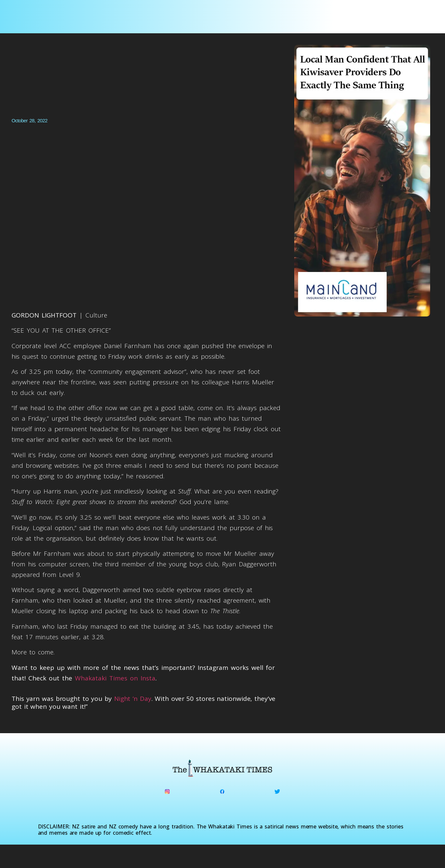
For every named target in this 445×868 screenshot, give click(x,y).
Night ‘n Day (133, 699)
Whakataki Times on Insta (115, 678)
